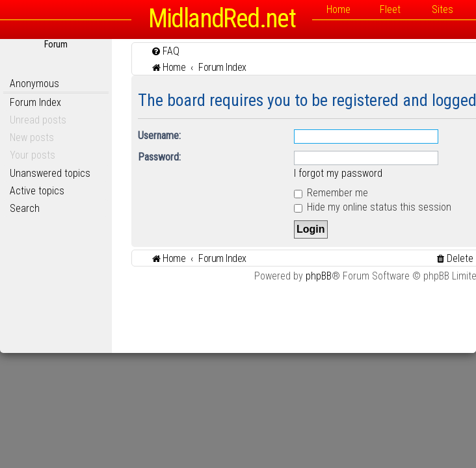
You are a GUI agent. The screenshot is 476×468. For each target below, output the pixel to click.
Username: (159, 136)
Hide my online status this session (373, 207)
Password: (159, 157)
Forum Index (35, 102)
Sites (443, 9)
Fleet (390, 9)
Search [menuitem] (25, 208)
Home (338, 9)
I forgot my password (338, 173)
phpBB (319, 276)
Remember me (331, 193)
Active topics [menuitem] (37, 191)
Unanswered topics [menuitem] (50, 173)
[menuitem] (165, 51)
